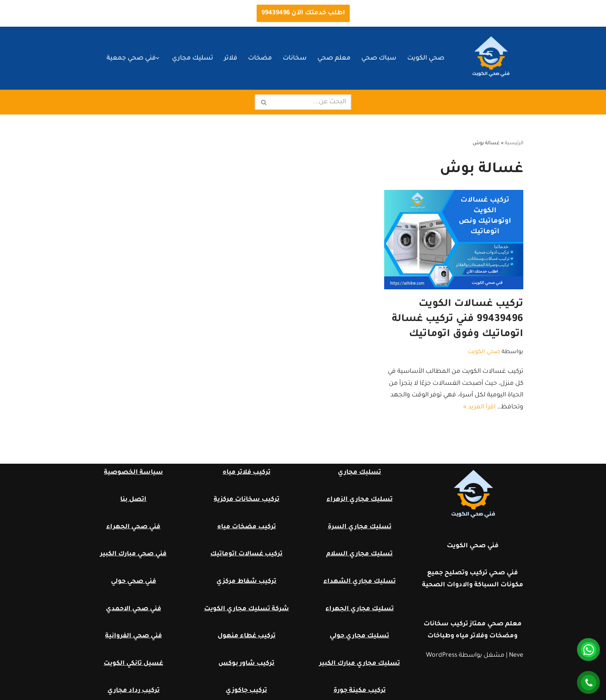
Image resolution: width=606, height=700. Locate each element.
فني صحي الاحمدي (134, 609)
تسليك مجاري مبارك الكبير (360, 664)
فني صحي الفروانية (134, 636)
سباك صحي (379, 58)
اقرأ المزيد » (479, 407)
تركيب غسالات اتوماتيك (246, 554)
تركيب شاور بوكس (246, 664)
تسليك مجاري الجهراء (360, 609)
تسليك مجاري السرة (360, 527)
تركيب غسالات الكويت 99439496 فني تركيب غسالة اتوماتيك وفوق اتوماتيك (458, 319)
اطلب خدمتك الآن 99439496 (303, 13)
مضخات (260, 58)
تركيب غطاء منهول (247, 636)
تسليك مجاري (192, 58)
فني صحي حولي (134, 582)
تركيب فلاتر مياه (247, 473)
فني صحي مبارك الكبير (133, 554)
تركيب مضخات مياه (247, 527)
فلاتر (230, 58)
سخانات (294, 58)
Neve (516, 656)
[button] (157, 58)
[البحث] (312, 102)
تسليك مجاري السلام (359, 554)
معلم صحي (334, 58)
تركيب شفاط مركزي (246, 582)
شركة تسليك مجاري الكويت (247, 609)
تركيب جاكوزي (246, 691)
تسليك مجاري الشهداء (360, 582)
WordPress (442, 656)
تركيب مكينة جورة (360, 691)
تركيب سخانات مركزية (247, 500)
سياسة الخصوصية (134, 473)
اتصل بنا (133, 500)
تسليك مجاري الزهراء (360, 500)
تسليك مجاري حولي (359, 636)
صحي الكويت (426, 58)
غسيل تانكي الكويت (133, 664)
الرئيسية (514, 143)
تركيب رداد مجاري (134, 691)
